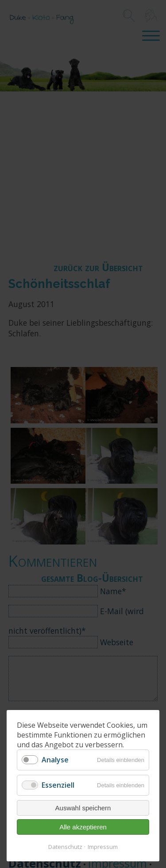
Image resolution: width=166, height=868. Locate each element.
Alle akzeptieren (83, 827)
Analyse (55, 760)
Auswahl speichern (83, 808)
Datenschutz (65, 847)
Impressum (103, 847)
